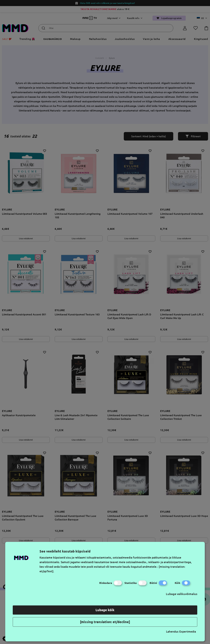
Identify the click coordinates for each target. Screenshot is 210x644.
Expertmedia (188, 631)
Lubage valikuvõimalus (182, 594)
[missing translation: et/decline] (105, 622)
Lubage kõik (105, 610)
